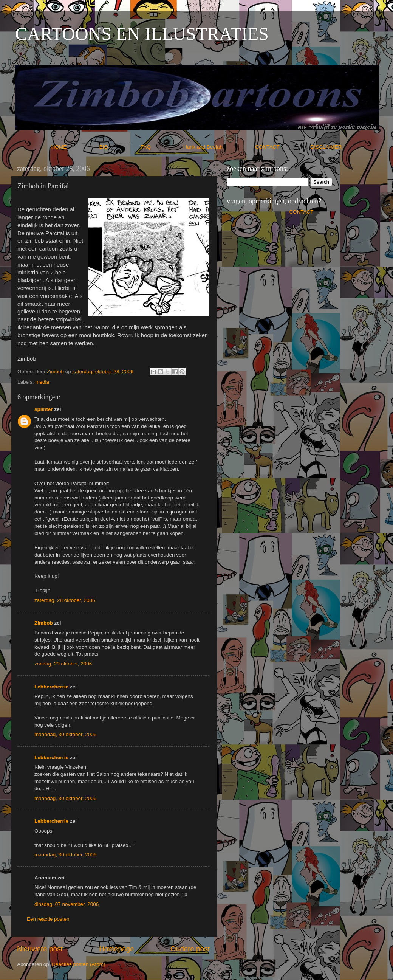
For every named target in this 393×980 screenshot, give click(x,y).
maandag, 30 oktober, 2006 (65, 734)
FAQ (161, 147)
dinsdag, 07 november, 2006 (67, 904)
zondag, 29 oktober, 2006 (63, 664)
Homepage (116, 949)
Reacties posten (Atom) (78, 964)
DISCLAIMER (326, 147)
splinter (44, 409)
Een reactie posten (48, 919)
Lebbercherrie (51, 687)
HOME (75, 147)
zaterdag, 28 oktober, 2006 (65, 600)
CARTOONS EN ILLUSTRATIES (142, 34)
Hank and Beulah (218, 147)
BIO (119, 147)
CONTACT (283, 147)
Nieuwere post (40, 949)
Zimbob (44, 623)
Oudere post (190, 949)
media (42, 382)
